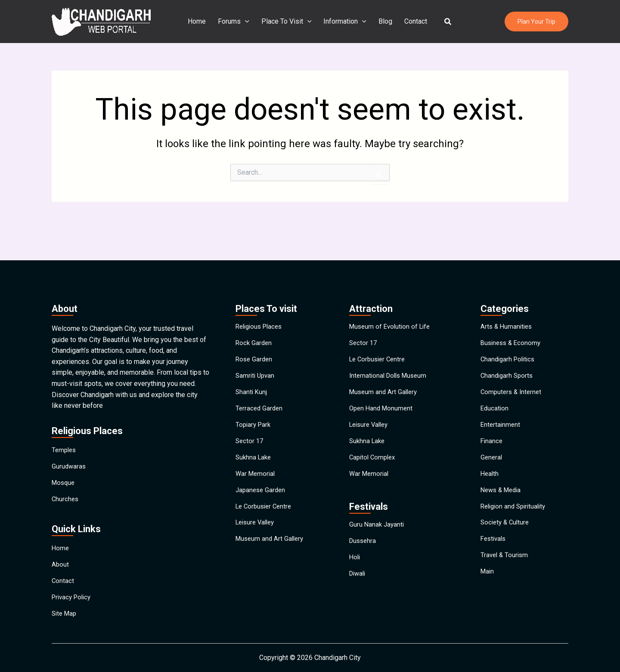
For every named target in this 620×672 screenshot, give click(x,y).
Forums (237, 22)
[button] (443, 22)
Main (488, 594)
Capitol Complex (374, 455)
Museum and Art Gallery (271, 554)
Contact (412, 21)
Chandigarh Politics (510, 337)
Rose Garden (255, 337)
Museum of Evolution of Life (392, 297)
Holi (355, 569)
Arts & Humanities (508, 297)
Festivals (494, 554)
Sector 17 (250, 436)
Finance (492, 436)
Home (202, 21)
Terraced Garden (260, 396)
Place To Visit (288, 22)
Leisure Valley (257, 535)
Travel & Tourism (505, 574)
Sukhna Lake (254, 455)
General (492, 455)
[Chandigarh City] (101, 21)
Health (490, 475)
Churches (66, 480)
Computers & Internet (513, 376)
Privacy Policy (73, 592)
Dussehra (364, 550)
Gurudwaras (69, 440)
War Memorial (256, 475)
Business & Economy (512, 317)
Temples (65, 421)
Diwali (358, 589)
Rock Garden (254, 317)
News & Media (503, 495)
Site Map (65, 612)
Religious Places (261, 297)
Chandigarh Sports (508, 356)
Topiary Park (254, 416)
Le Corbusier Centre (266, 515)
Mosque (64, 460)
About (60, 553)
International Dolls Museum (391, 356)
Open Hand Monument (383, 396)
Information (345, 22)
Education (495, 396)
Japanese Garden (262, 495)
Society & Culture (506, 535)
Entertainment (501, 416)
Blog (384, 21)
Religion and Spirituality (516, 515)
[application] (248, 22)
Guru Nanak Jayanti (378, 530)
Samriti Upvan (256, 356)
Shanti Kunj (252, 376)
